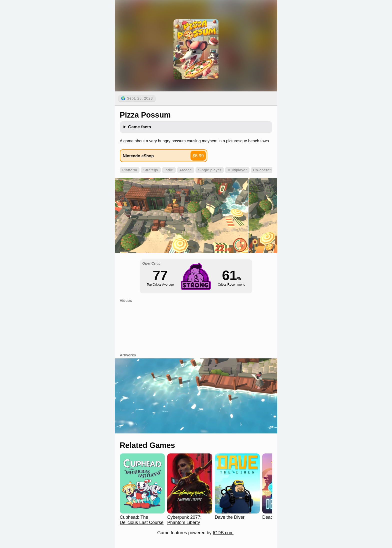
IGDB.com (223, 533)
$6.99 (198, 156)
